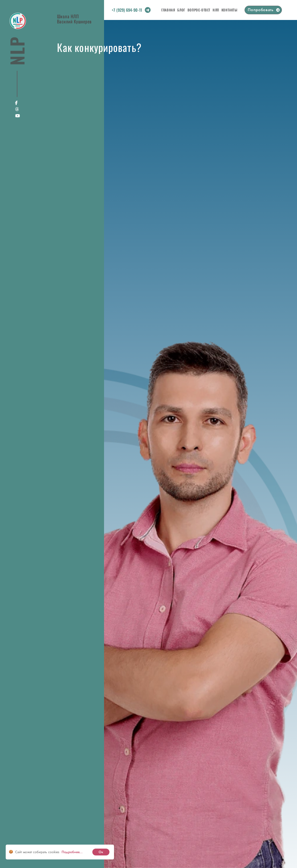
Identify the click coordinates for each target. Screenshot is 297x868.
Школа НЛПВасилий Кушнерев (74, 19)
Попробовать (261, 10)
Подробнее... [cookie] (72, 852)
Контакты (229, 10)
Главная (168, 10)
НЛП (216, 10)
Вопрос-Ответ (199, 10)
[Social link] (148, 11)
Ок (101, 852)
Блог (181, 10)
